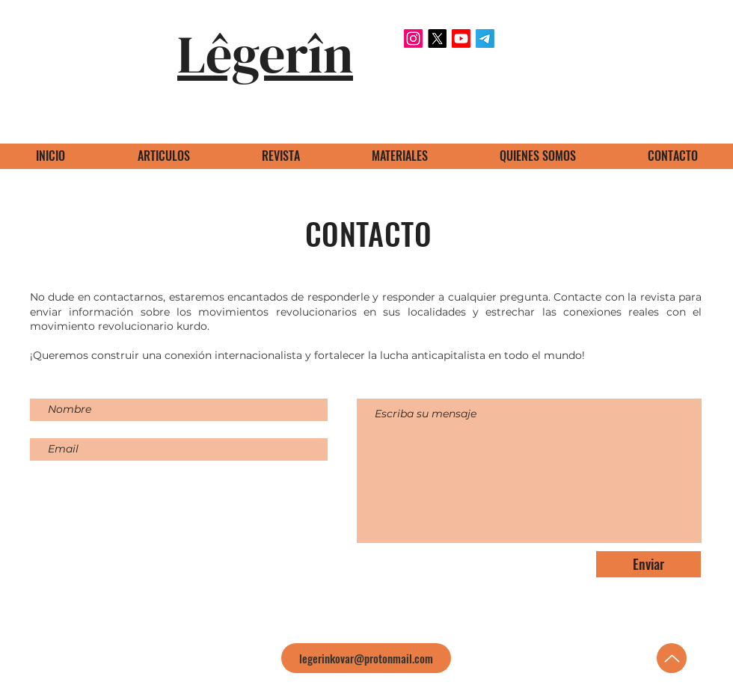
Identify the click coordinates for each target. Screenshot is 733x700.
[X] (437, 39)
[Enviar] (648, 564)
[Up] (672, 658)
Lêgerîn (265, 54)
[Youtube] (461, 39)
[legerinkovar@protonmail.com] (366, 658)
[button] (399, 156)
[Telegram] (485, 39)
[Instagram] (413, 39)
